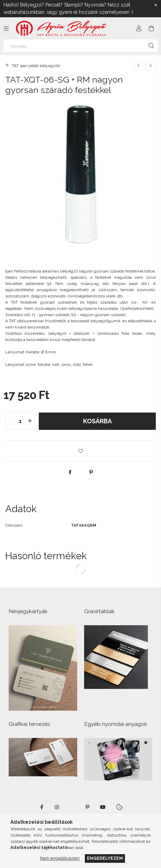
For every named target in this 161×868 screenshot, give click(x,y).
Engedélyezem (105, 858)
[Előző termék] (138, 66)
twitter (72, 807)
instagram (57, 807)
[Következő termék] (151, 66)
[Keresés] (80, 46)
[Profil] (139, 28)
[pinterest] (91, 472)
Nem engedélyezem (60, 858)
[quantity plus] (30, 421)
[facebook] (70, 472)
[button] (81, 451)
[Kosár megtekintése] (151, 28)
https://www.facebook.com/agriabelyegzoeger (42, 807)
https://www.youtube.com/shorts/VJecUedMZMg (103, 807)
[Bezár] (156, 5)
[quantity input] (20, 421)
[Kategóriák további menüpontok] (6, 28)
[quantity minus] (11, 421)
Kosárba (97, 421)
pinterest (88, 807)
